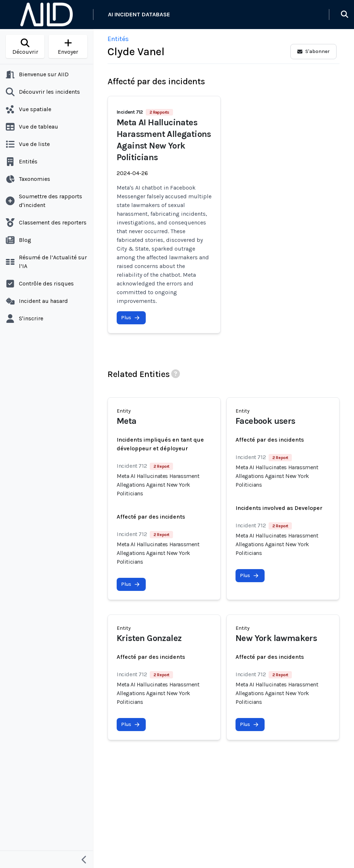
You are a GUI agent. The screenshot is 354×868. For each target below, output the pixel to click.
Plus (130, 318)
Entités (118, 39)
